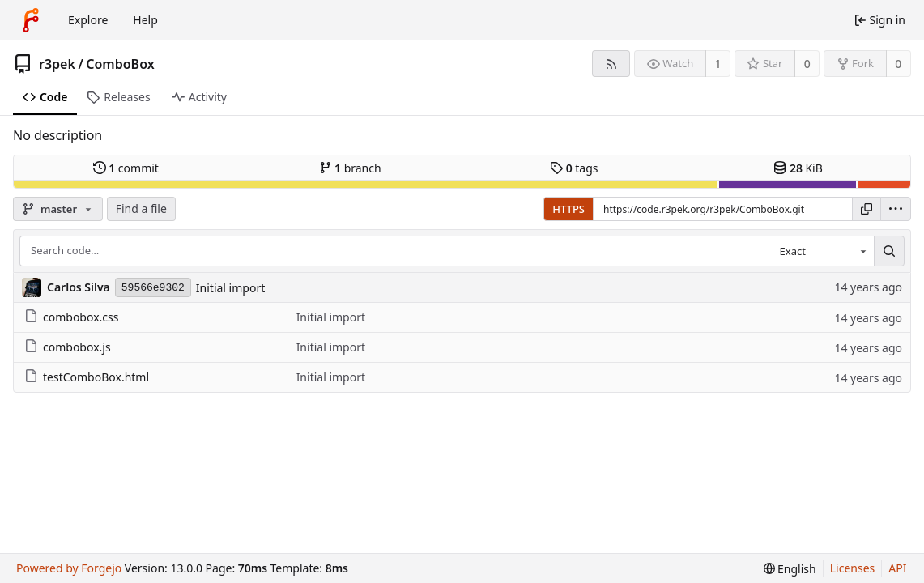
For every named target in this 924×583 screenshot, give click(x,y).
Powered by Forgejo (69, 568)
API (897, 568)
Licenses (853, 568)
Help (145, 20)
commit (126, 168)
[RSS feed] (611, 64)
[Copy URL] (867, 209)
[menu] (896, 209)
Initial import (230, 288)
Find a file (141, 209)
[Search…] (889, 251)
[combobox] (821, 251)
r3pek (57, 64)
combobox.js (68, 347)
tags (574, 168)
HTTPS (568, 209)
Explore (88, 20)
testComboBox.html (87, 377)
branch (350, 168)
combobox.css (71, 317)
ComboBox (120, 64)
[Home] (31, 20)
